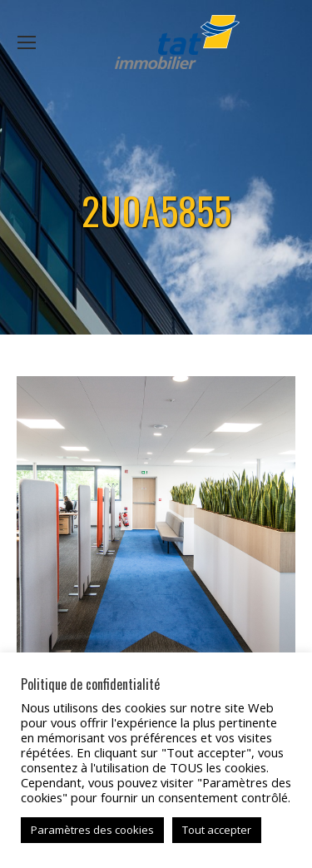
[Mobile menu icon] (27, 42)
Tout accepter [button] (217, 830)
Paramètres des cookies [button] (92, 830)
